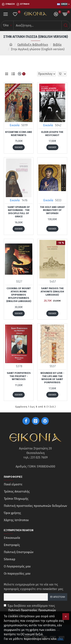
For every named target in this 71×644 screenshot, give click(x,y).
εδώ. (61, 639)
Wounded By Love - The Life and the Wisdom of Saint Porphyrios (52, 378)
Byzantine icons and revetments (19, 134)
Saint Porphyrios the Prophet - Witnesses (19, 376)
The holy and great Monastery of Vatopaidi (52, 210)
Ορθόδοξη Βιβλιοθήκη (33, 45)
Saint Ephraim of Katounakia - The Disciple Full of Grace (19, 212)
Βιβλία (57, 45)
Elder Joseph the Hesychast (52, 134)
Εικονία (15, 125)
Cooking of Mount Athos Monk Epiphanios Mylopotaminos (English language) (19, 295)
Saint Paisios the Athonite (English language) (52, 292)
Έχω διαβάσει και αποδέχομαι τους (35, 611)
